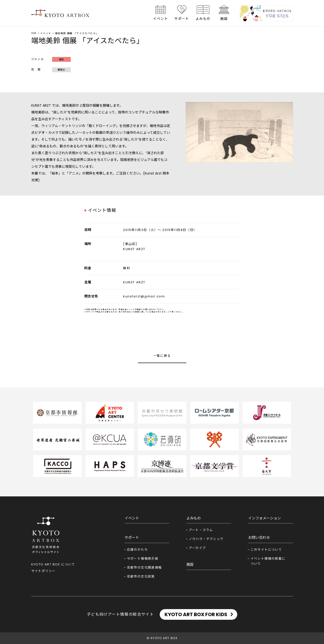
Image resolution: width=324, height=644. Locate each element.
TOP (34, 33)
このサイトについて (266, 550)
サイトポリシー (43, 571)
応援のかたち (137, 550)
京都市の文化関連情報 (144, 568)
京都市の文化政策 (141, 576)
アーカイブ (197, 548)
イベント (161, 19)
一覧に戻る (162, 356)
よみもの (203, 19)
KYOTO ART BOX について (53, 564)
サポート (182, 19)
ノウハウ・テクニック (206, 539)
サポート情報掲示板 (143, 559)
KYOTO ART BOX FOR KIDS (196, 614)
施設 (224, 19)
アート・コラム (201, 530)
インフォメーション (265, 518)
